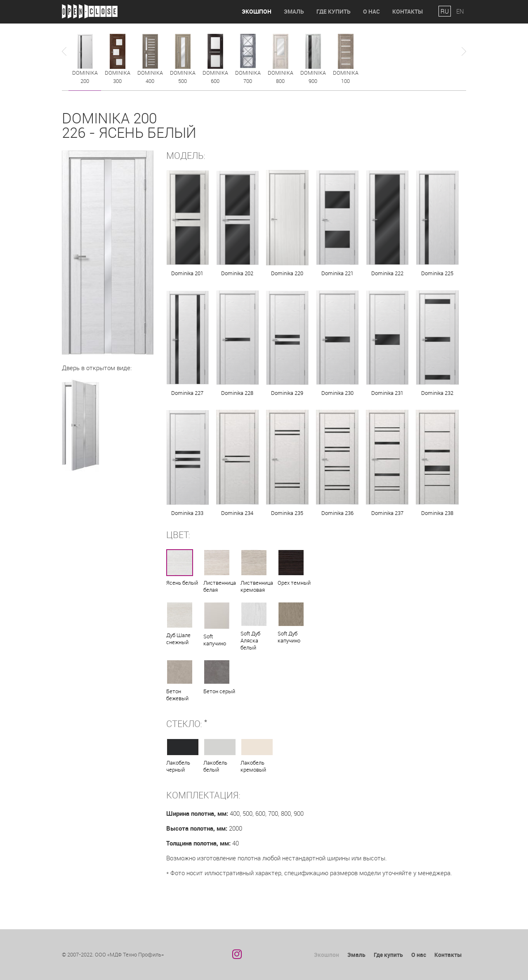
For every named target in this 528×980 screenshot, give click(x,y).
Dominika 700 (248, 77)
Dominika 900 (313, 77)
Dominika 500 (183, 77)
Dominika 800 (280, 77)
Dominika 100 (346, 77)
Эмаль (294, 11)
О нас (371, 11)
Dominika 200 (85, 77)
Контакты (408, 11)
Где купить (334, 11)
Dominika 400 (150, 77)
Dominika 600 (215, 77)
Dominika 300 (118, 77)
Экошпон (257, 11)
